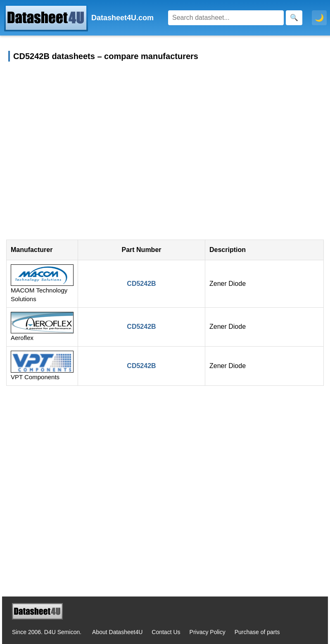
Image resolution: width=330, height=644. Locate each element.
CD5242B (141, 284)
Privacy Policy (208, 632)
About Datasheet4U (117, 632)
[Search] (226, 18)
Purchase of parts (257, 632)
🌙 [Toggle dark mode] (319, 18)
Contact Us (166, 632)
